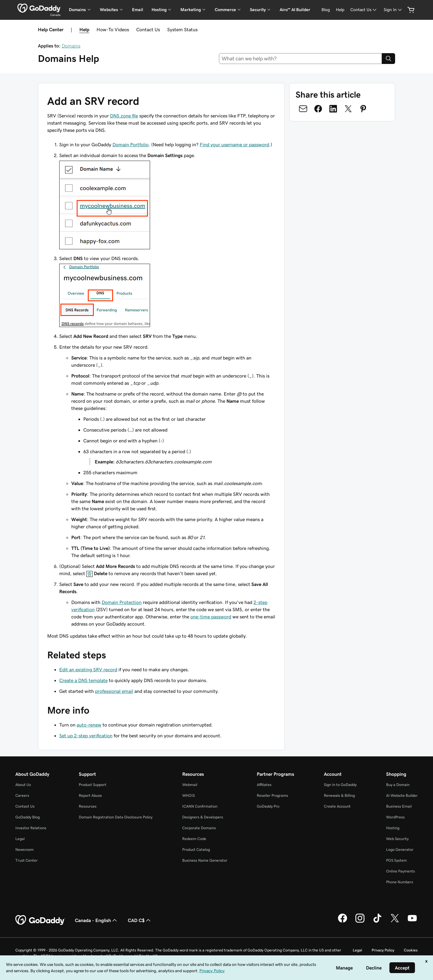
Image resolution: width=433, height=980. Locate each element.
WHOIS (189, 795)
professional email (114, 691)
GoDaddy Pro (268, 806)
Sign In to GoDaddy (340, 785)
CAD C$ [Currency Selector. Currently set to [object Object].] (140, 920)
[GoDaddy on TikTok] (377, 922)
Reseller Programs (272, 795)
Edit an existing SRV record (88, 669)
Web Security (397, 839)
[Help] (340, 10)
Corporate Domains (199, 828)
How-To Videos (113, 29)
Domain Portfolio (131, 144)
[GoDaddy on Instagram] (360, 922)
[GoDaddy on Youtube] (412, 922)
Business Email (399, 806)
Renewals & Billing (339, 795)
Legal (20, 839)
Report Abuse (90, 795)
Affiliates (264, 785)
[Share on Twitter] (348, 109)
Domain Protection (122, 602)
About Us (23, 785)
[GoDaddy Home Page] (40, 920)
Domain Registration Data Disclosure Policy (116, 817)
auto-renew (89, 725)
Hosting (393, 828)
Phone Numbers (400, 882)
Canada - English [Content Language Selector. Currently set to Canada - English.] (97, 920)
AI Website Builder (402, 795)
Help (84, 29)
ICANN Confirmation (200, 806)
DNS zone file (124, 116)
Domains (71, 46)
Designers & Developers (203, 817)
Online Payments (401, 871)
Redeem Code (194, 839)
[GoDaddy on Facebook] (342, 922)
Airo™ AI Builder (295, 10)
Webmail (190, 785)
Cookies (411, 950)
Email (138, 10)
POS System (396, 860)
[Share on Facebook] (318, 109)
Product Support (93, 785)
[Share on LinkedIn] (333, 109)
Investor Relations (31, 828)
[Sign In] (393, 10)
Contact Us (148, 29)
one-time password (211, 617)
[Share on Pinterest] (363, 109)
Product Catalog (196, 850)
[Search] (388, 59)
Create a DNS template (83, 680)
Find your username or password (234, 144)
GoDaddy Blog (28, 817)
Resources (88, 806)
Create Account (337, 806)
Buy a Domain (398, 785)
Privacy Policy (383, 950)
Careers (22, 795)
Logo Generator (400, 850)
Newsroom (25, 850)
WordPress (395, 817)
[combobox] (301, 59)
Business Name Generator (205, 860)
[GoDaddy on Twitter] (395, 922)
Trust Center (26, 860)
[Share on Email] (303, 109)
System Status (182, 29)
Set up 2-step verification (86, 736)
